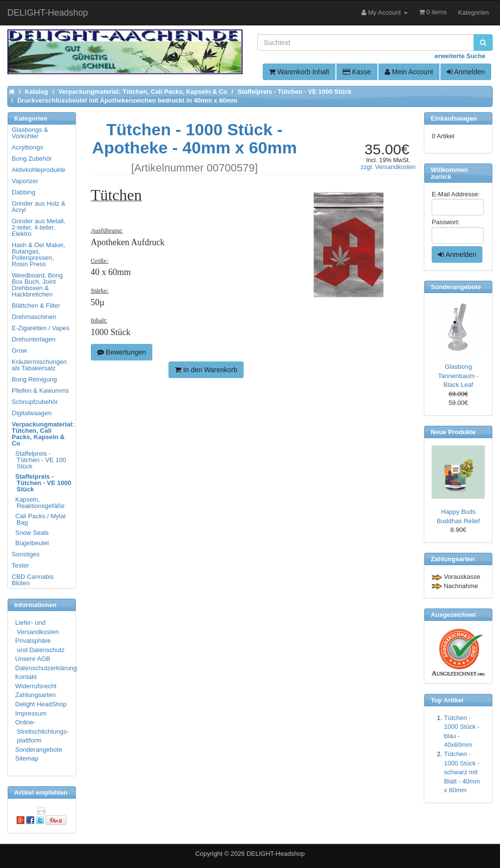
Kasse (357, 72)
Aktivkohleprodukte (39, 170)
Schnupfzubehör (35, 402)
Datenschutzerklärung (46, 668)
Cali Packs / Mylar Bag (39, 519)
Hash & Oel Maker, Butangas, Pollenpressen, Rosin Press (38, 254)
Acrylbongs (27, 147)
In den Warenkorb (206, 370)
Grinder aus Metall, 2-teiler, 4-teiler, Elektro (39, 227)
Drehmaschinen (34, 317)
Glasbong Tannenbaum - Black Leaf (458, 376)
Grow (19, 350)
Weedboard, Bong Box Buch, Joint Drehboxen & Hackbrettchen (37, 285)
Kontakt (26, 677)
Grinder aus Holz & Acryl (39, 207)
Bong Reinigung (34, 379)
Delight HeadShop (41, 704)
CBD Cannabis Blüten (33, 580)
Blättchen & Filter (36, 306)
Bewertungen (122, 352)
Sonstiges (26, 554)
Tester (20, 565)
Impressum (31, 713)
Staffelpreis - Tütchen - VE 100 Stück (39, 460)
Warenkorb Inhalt (299, 72)
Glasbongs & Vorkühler (30, 133)
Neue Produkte (453, 432)
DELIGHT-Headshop (276, 854)
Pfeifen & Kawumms (40, 391)
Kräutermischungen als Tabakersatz (39, 365)
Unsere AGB (33, 659)
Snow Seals (31, 533)
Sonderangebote (39, 750)
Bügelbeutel (31, 543)
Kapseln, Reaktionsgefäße (39, 503)
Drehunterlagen (34, 339)
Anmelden (466, 72)
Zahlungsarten (35, 695)
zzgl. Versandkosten (388, 167)
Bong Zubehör (32, 159)
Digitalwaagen (32, 413)
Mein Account (409, 72)
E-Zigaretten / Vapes (41, 328)
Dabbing (23, 192)
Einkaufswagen (454, 118)
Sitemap (27, 758)
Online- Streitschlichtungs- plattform (42, 731)
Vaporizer (25, 181)
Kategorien (473, 12)
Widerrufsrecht (36, 686)
